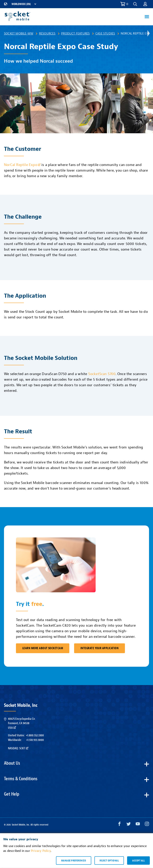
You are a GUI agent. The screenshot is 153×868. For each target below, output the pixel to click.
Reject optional (109, 860)
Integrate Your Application (100, 648)
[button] (135, 4)
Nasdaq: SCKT (18, 748)
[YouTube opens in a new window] (138, 825)
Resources (47, 34)
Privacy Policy (41, 851)
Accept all (138, 860)
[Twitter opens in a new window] (129, 825)
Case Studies (105, 34)
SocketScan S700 (102, 374)
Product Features (75, 34)
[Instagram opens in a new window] (147, 825)
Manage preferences (74, 860)
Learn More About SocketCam (43, 648)
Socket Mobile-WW (19, 34)
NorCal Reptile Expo (22, 165)
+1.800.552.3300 (35, 735)
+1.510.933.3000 (35, 740)
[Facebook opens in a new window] (119, 825)
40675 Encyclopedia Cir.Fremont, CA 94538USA (22, 723)
